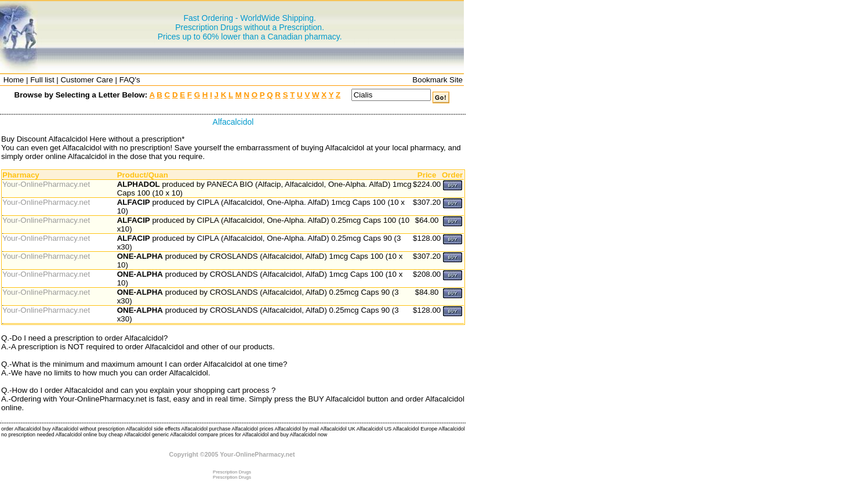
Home (14, 80)
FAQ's (130, 80)
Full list (42, 80)
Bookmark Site (437, 80)
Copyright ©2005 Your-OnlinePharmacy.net (232, 454)
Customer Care (86, 80)
